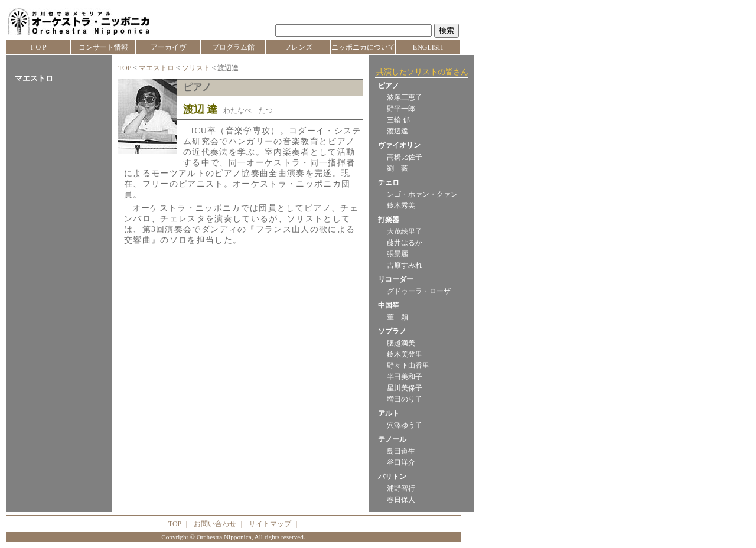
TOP (125, 68)
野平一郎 (401, 109)
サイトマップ (270, 524)
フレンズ (298, 47)
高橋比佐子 (405, 157)
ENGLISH (428, 47)
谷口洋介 (401, 462)
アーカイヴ (168, 47)
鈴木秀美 (401, 206)
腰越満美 (401, 343)
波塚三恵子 (405, 97)
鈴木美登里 (405, 354)
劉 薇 (397, 168)
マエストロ (157, 68)
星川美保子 (405, 388)
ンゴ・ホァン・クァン (422, 194)
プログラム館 (233, 47)
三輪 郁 (398, 120)
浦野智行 (401, 488)
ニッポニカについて (363, 47)
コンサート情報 (103, 47)
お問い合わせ (215, 524)
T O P (38, 47)
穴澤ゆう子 (405, 425)
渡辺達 (397, 131)
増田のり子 (405, 399)
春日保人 (401, 500)
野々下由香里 (408, 366)
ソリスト (196, 68)
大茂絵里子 (405, 231)
